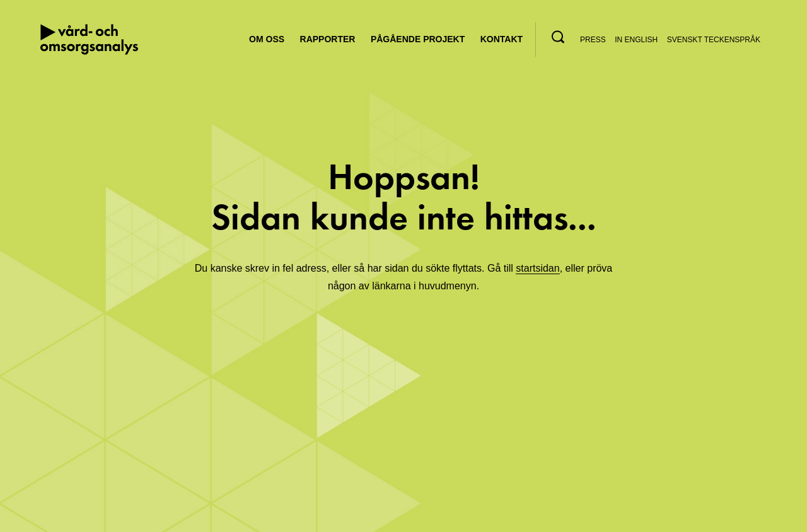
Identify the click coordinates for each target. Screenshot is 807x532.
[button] (558, 37)
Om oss (267, 39)
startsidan (537, 268)
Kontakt (502, 39)
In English (636, 40)
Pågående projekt (418, 39)
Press (593, 40)
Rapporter (328, 39)
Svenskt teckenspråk (714, 40)
